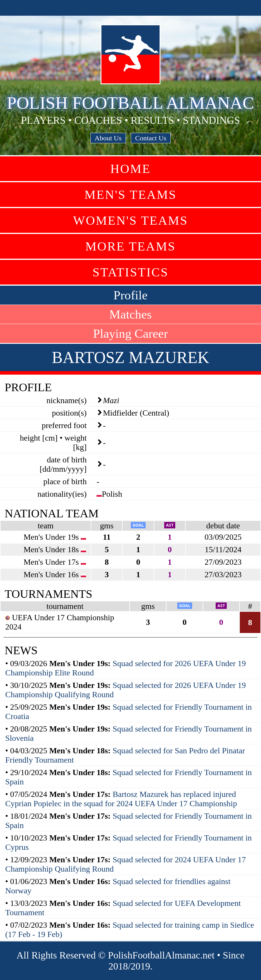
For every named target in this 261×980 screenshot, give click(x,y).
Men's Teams (130, 195)
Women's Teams (130, 220)
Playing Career (130, 333)
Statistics (130, 272)
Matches (130, 314)
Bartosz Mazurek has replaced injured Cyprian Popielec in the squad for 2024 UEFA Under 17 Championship (121, 799)
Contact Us (151, 138)
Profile (130, 295)
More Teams (130, 246)
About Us (108, 138)
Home (130, 169)
